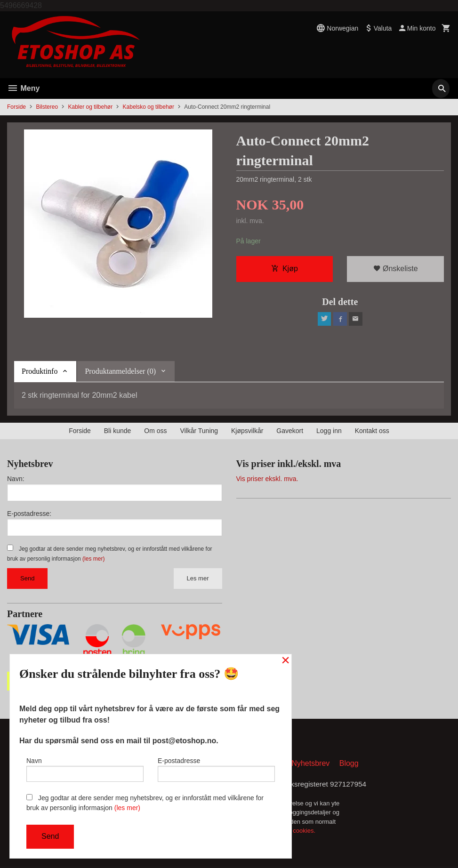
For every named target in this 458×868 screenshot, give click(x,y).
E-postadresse (216, 768)
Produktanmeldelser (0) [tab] (120, 371)
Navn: (16, 479)
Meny (23, 88)
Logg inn (329, 431)
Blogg (349, 765)
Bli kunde (118, 431)
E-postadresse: (29, 514)
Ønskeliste (396, 269)
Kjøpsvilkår (247, 431)
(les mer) (93, 559)
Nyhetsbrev (310, 765)
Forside (16, 107)
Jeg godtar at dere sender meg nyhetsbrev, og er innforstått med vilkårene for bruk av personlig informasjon (145, 803)
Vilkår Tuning (199, 431)
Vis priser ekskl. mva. (267, 479)
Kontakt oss (372, 431)
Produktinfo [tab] (40, 371)
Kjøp (285, 269)
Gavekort (290, 431)
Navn (85, 768)
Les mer (198, 578)
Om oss (155, 431)
